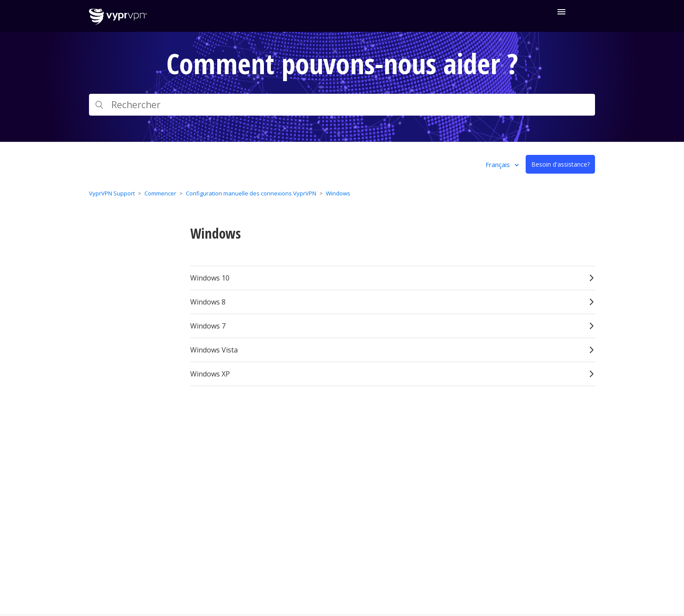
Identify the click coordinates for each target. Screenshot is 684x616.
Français (499, 164)
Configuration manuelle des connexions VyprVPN (251, 193)
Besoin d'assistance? (561, 164)
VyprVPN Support (112, 193)
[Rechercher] (342, 105)
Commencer (160, 193)
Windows (338, 193)
